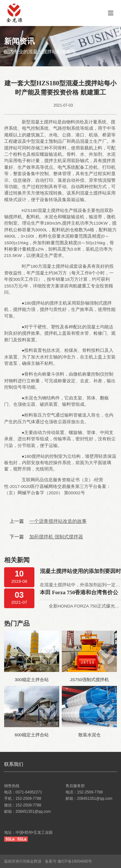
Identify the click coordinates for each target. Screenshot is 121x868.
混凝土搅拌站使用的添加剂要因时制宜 (80, 572)
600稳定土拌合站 (32, 735)
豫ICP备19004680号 (77, 861)
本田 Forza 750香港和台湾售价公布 (79, 593)
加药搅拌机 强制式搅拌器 (56, 537)
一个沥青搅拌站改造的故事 (58, 521)
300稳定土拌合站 (32, 680)
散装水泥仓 (89, 735)
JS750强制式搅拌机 (89, 680)
